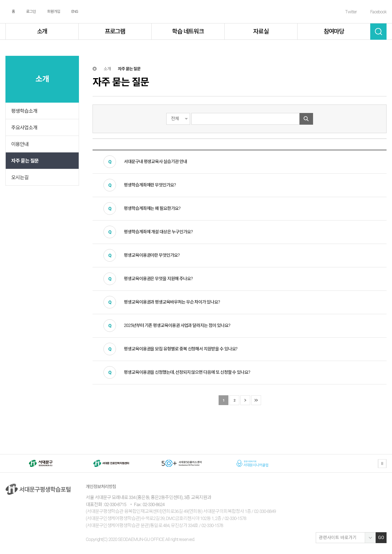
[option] (41, 463)
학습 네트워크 (188, 31)
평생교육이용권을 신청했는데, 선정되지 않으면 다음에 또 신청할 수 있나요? (187, 372)
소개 (42, 31)
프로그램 (115, 31)
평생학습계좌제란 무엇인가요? (150, 185)
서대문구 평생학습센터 (196, 12)
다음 (245, 400)
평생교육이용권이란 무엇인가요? (152, 255)
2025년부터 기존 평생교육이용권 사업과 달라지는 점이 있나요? (177, 325)
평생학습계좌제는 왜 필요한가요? (152, 208)
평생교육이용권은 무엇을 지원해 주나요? (158, 279)
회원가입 (54, 11)
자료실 (261, 31)
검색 (378, 32)
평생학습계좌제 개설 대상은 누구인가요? (158, 232)
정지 (382, 464)
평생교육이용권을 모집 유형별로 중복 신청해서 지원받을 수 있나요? (181, 349)
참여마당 (334, 31)
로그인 (31, 11)
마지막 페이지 (256, 400)
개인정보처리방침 (101, 487)
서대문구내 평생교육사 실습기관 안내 (155, 162)
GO (381, 538)
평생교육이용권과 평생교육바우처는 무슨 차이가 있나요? (172, 302)
